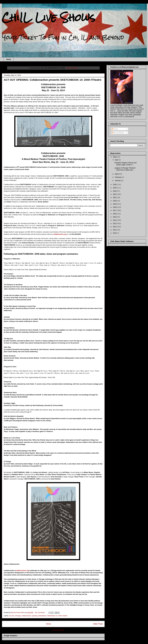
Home (9, 59)
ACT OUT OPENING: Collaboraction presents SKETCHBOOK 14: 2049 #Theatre (53, 80)
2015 (115, 217)
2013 (115, 223)
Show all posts (72, 68)
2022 (115, 194)
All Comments (118, 133)
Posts (115, 129)
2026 (115, 157)
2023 (115, 191)
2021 (115, 197)
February (118, 177)
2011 (115, 230)
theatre (65, 616)
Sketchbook (42, 616)
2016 (115, 214)
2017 (115, 210)
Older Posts (98, 624)
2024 (115, 188)
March (117, 174)
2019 (115, 204)
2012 (115, 227)
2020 (115, 201)
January (118, 180)
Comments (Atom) (58, 630)
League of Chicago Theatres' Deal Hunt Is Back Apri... (125, 169)
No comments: (40, 612)
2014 (115, 220)
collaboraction (26, 616)
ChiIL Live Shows (49, 18)
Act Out (12, 616)
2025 (115, 185)
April (117, 160)
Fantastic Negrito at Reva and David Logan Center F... (125, 164)
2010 (115, 233)
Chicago (18, 616)
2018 (115, 207)
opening (35, 616)
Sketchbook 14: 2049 (54, 616)
